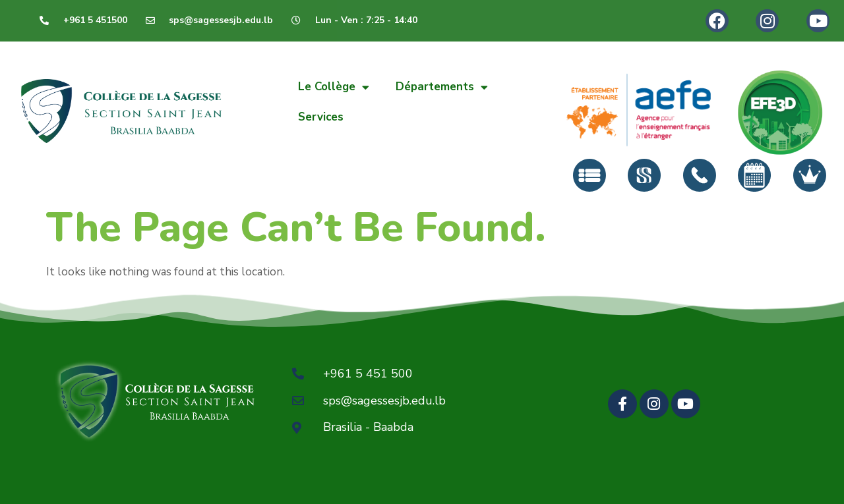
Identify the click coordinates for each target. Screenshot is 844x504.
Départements (442, 87)
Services (321, 117)
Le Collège (334, 87)
